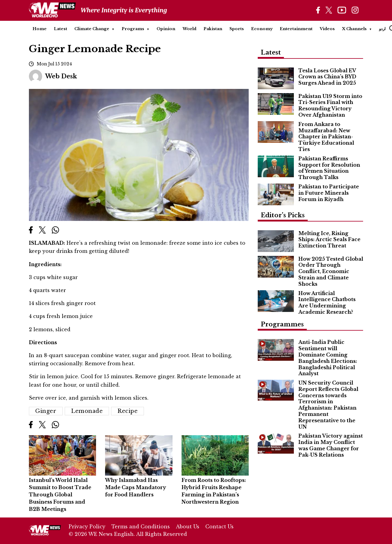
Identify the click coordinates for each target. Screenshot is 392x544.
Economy (262, 29)
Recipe (128, 411)
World (189, 29)
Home (40, 29)
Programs (133, 29)
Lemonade (87, 411)
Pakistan (213, 29)
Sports (237, 29)
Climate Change (92, 29)
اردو (382, 29)
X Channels (354, 29)
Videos (327, 29)
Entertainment (296, 29)
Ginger (46, 411)
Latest (61, 29)
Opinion (166, 29)
